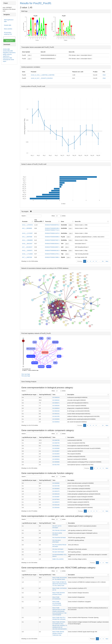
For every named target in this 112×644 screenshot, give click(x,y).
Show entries (59, 216)
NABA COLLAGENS (58, 559)
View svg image (26, 374)
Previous (80, 261)
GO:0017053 (56, 465)
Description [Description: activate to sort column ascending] (71, 395)
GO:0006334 (56, 397)
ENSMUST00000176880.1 (52, 257)
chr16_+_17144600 (27, 254)
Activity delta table (8, 51)
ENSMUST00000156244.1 (52, 244)
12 (103, 425)
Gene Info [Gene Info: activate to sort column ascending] (78, 221)
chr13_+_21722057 (27, 233)
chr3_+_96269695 (27, 228)
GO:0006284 (56, 406)
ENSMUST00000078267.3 (52, 240)
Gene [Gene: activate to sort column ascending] (62, 221)
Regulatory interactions (9, 53)
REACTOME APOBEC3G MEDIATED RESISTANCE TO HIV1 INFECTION (60, 584)
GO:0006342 (56, 400)
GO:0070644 (56, 499)
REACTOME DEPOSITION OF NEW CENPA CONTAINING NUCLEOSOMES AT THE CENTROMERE (59, 611)
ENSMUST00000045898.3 (52, 237)
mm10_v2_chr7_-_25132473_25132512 (42, 78)
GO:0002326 (56, 411)
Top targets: (25, 211)
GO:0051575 (56, 491)
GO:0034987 (56, 497)
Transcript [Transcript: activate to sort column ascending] (48, 221)
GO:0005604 (56, 459)
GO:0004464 (56, 508)
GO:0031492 (56, 505)
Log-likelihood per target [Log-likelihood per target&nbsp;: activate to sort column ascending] (29, 395)
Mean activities (8, 29)
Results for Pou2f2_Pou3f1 (36, 3)
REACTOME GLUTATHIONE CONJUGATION (57, 603)
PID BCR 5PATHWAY (58, 552)
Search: (31, 216)
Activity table (6, 49)
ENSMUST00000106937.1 (52, 247)
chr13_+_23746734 (27, 225)
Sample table (8, 25)
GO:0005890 (56, 462)
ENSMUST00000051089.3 (52, 228)
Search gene (9, 41)
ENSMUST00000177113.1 (52, 230)
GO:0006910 (56, 408)
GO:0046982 (56, 483)
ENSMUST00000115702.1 (52, 254)
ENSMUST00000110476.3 (52, 233)
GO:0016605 (56, 454)
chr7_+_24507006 (27, 257)
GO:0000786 (56, 440)
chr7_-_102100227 (27, 247)
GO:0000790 (56, 443)
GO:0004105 (56, 494)
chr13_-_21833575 (27, 250)
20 (103, 261)
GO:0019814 (56, 446)
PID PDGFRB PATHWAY (59, 538)
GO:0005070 (56, 502)
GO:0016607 (56, 451)
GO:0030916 (56, 422)
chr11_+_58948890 (27, 240)
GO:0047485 (56, 486)
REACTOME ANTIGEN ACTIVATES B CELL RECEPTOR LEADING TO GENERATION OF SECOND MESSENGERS (60, 625)
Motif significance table (9, 21)
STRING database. (63, 268)
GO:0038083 (56, 419)
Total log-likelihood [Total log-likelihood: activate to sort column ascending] (44, 395)
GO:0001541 (56, 414)
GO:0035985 (56, 448)
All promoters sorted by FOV (8, 33)
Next (107, 261)
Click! (104, 75)
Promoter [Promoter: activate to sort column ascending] (25, 221)
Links (30, 55)
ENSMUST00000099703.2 (52, 225)
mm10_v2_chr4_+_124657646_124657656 (43, 75)
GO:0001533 (56, 457)
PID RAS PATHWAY (58, 549)
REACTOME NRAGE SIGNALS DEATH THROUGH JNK (58, 633)
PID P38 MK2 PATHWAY (59, 530)
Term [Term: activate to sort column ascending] (54, 395)
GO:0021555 (56, 416)
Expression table (8, 58)
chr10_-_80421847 (27, 244)
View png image (26, 376)
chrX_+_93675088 (27, 237)
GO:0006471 (56, 403)
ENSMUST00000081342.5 (52, 250)
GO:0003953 (56, 489)
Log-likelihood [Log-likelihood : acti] (38, 221)
